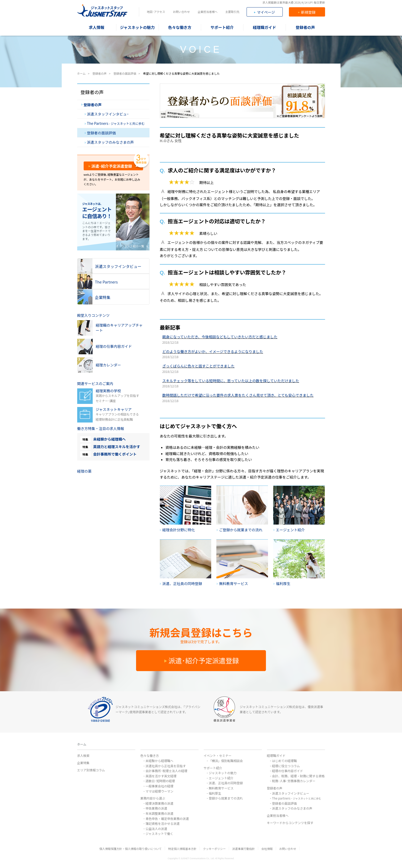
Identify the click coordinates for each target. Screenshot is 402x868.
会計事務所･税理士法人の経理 (167, 771)
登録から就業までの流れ (226, 798)
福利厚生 (215, 793)
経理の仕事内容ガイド (288, 771)
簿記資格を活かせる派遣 (163, 823)
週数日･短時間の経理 (160, 781)
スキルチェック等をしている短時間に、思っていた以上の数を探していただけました (231, 381)
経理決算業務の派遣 (160, 803)
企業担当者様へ (207, 12)
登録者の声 (92, 105)
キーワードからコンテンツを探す (290, 823)
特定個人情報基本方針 (182, 849)
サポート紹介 (213, 768)
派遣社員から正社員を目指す (166, 766)
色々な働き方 (150, 755)
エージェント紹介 (221, 778)
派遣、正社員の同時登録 (226, 783)
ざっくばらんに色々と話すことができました (199, 366)
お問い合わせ (181, 12)
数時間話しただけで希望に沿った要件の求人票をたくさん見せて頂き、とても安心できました (238, 395)
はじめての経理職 (285, 761)
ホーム (82, 744)
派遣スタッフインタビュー (291, 793)
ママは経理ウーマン (160, 791)
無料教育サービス (221, 788)
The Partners (115, 123)
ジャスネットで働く (159, 834)
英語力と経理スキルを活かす (117, 447)
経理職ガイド (276, 755)
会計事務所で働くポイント (115, 454)
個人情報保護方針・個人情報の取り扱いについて (131, 849)
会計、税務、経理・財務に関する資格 (298, 776)
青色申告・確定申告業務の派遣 (167, 819)
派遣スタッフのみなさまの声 (109, 142)
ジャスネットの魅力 (223, 773)
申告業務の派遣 (156, 808)
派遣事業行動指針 (243, 849)
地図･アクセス (156, 12)
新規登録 (307, 12)
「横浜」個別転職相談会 (226, 761)
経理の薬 (84, 471)
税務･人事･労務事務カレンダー (294, 781)
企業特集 (83, 763)
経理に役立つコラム (286, 766)
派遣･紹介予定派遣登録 (110, 166)
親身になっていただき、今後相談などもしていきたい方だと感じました (220, 337)
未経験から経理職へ (109, 439)
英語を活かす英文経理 (161, 776)
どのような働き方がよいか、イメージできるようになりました (213, 351)
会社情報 (267, 849)
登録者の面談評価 (100, 133)
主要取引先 (232, 12)
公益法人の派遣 (156, 829)
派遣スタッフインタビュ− (107, 114)
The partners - (297, 798)
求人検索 (83, 755)
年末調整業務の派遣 (160, 813)
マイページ (265, 12)
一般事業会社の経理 (160, 786)
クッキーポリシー (214, 849)
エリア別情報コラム (91, 770)
